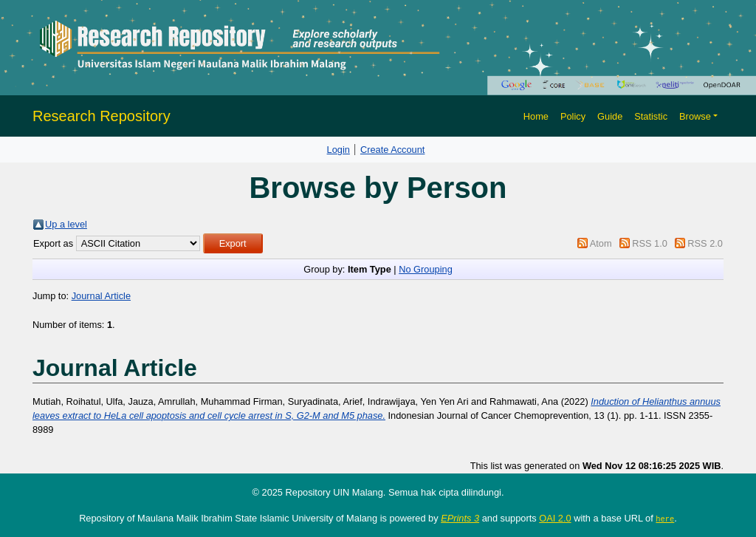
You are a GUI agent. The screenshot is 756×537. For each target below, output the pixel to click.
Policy (573, 116)
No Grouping (426, 269)
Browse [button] (695, 116)
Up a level (66, 224)
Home (536, 116)
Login (339, 150)
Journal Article (101, 296)
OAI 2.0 (555, 518)
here (665, 519)
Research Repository (102, 116)
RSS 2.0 (705, 243)
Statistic (651, 116)
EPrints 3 (460, 518)
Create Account (393, 150)
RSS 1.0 (650, 243)
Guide (610, 116)
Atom (601, 243)
